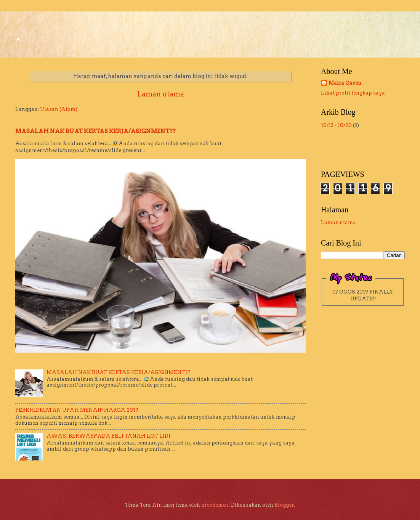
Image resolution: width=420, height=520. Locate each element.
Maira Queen (345, 83)
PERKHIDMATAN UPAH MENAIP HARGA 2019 (77, 410)
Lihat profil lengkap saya (353, 93)
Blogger (284, 505)
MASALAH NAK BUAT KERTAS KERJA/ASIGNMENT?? (95, 131)
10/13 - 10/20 (336, 125)
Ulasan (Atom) (59, 109)
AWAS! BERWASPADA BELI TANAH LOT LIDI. (109, 436)
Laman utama (161, 94)
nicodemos (215, 505)
